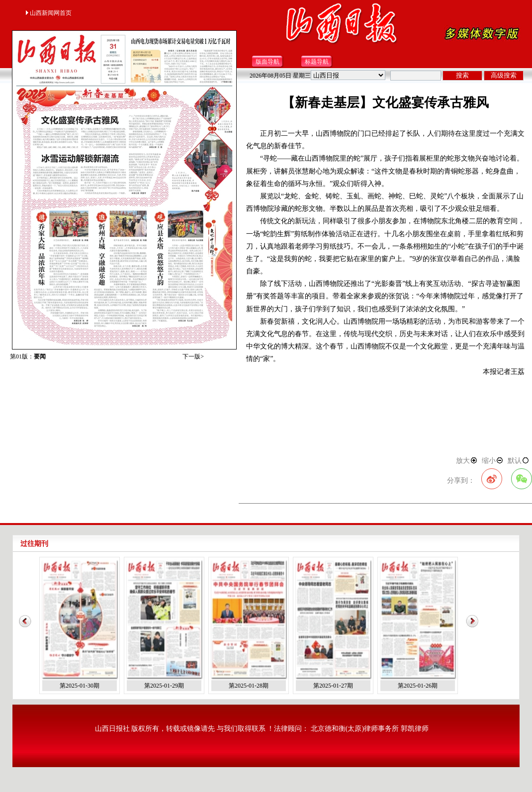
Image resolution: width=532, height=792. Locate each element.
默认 (519, 461)
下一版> (193, 356)
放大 (467, 461)
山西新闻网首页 (48, 13)
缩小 (493, 461)
